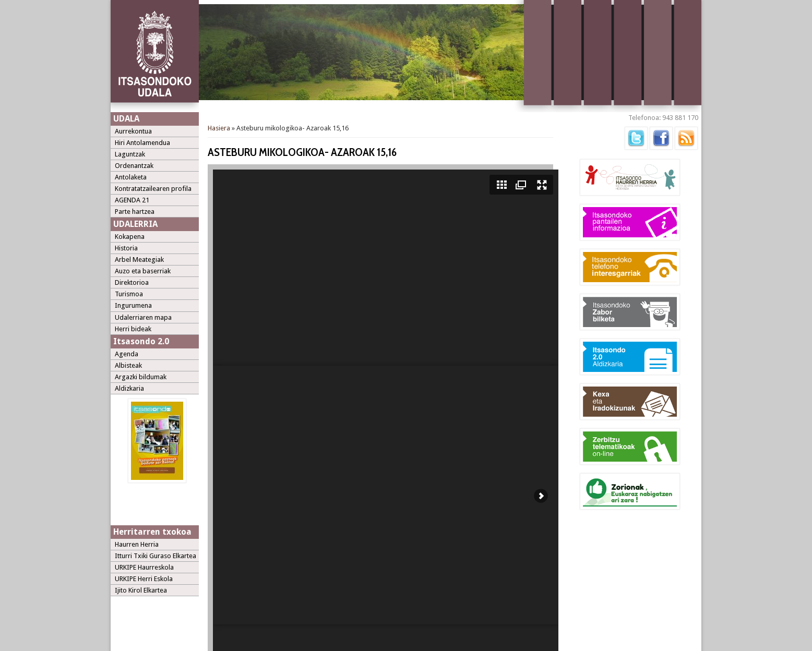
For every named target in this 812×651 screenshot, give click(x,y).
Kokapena (130, 237)
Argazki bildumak (141, 377)
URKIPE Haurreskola (144, 567)
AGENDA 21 (132, 200)
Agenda (127, 354)
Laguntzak (130, 154)
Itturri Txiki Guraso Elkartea (156, 556)
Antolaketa (131, 177)
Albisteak (128, 365)
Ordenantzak (134, 166)
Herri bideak (133, 329)
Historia (126, 248)
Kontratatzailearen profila (153, 189)
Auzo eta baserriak (143, 271)
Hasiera (219, 128)
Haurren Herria (137, 544)
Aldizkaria (129, 388)
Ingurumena (133, 305)
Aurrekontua (133, 131)
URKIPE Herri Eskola (144, 579)
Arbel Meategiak (139, 260)
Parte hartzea (135, 212)
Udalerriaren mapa (143, 317)
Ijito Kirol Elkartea (141, 590)
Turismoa (129, 294)
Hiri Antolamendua (142, 143)
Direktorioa (132, 282)
